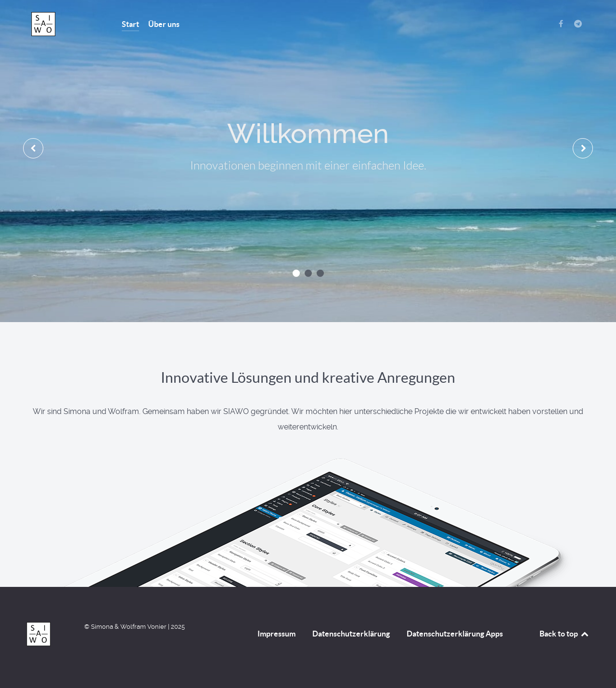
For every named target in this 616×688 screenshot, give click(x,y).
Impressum (276, 634)
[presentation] (33, 148)
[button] (296, 273)
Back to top (565, 634)
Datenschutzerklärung (351, 634)
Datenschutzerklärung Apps (455, 634)
